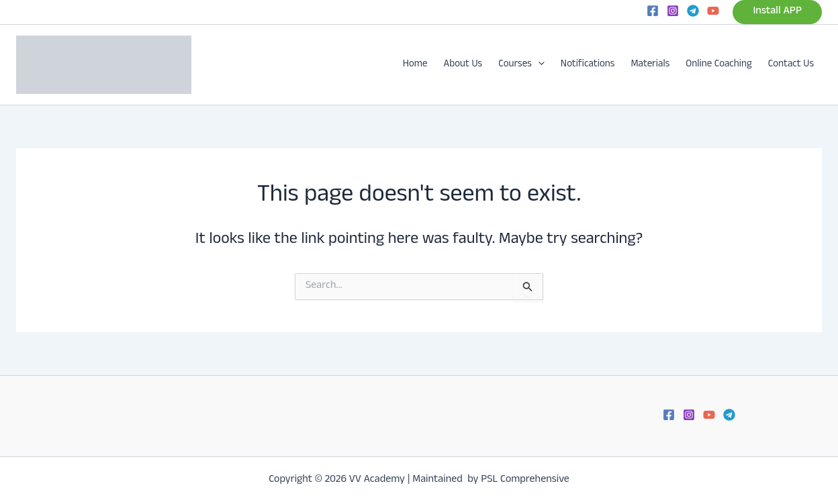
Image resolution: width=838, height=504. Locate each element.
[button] (777, 12)
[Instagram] (673, 11)
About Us (463, 65)
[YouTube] (713, 11)
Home (415, 65)
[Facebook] (653, 11)
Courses (521, 65)
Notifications (588, 65)
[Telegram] (693, 11)
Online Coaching (719, 65)
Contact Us (791, 65)
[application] (538, 65)
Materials (650, 65)
